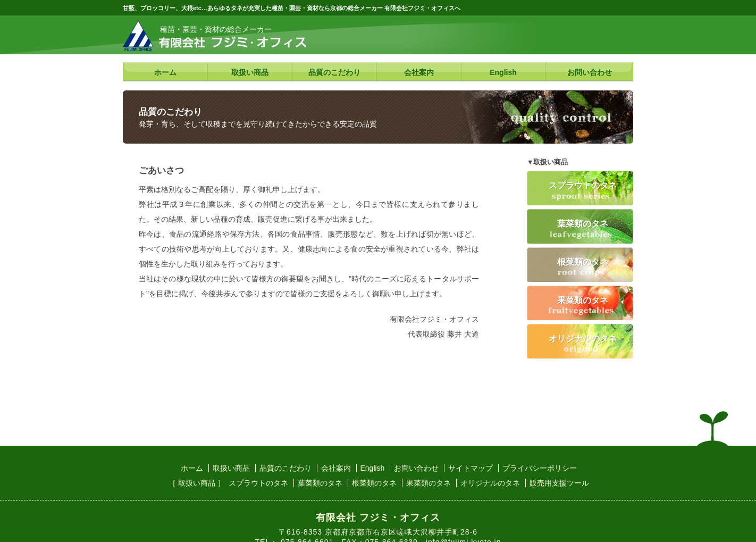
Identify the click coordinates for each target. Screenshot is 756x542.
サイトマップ (471, 468)
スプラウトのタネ (583, 185)
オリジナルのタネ (583, 338)
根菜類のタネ (583, 262)
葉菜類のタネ (583, 223)
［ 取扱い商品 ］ (197, 483)
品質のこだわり (334, 72)
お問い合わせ (590, 72)
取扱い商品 (250, 72)
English (503, 72)
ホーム (165, 72)
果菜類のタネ (583, 300)
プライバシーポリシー (540, 468)
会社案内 (419, 72)
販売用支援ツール (559, 483)
